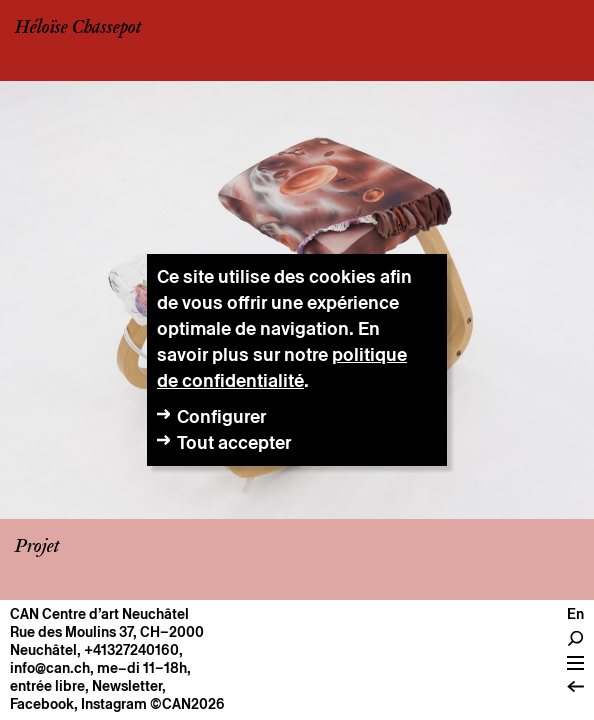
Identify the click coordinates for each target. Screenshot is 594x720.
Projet (37, 547)
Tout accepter (234, 442)
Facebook (42, 704)
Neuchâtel (43, 650)
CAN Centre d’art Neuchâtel (99, 614)
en (575, 614)
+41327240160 (131, 650)
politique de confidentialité (282, 367)
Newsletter (127, 686)
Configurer (221, 416)
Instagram (114, 704)
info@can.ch (50, 668)
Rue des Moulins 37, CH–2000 (107, 632)
